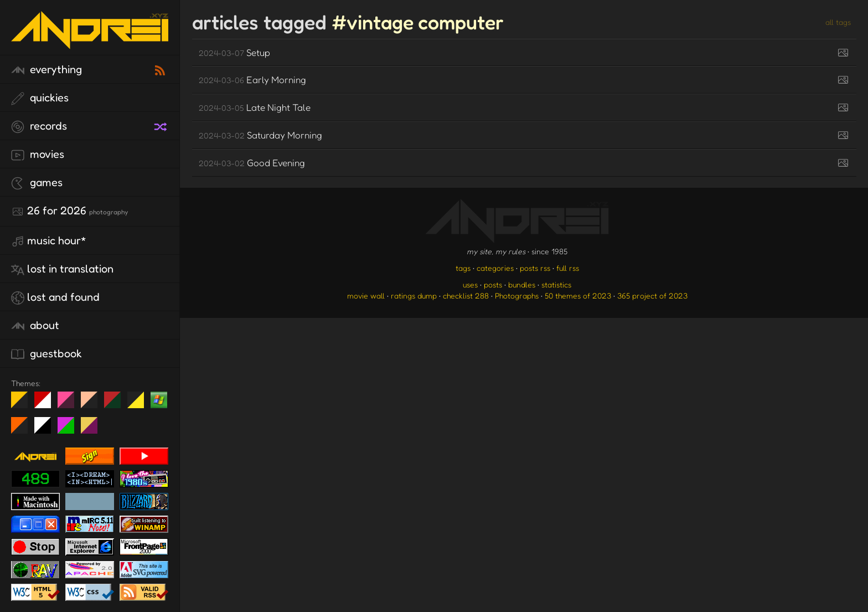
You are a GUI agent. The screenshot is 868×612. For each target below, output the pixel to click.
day (47, 404)
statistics (556, 284)
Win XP (159, 400)
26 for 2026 (69, 211)
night (24, 404)
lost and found (55, 297)
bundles (522, 284)
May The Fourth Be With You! (140, 404)
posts (493, 284)
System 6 (47, 430)
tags (463, 268)
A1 (70, 430)
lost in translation (62, 269)
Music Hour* (49, 241)
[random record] (162, 125)
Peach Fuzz (93, 404)
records (39, 126)
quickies (40, 98)
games (37, 183)
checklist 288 (466, 295)
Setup (234, 52)
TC (93, 430)
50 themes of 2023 (578, 295)
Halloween (24, 430)
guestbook (46, 354)
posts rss (535, 268)
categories (495, 268)
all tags (838, 22)
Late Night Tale (255, 107)
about (35, 326)
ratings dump (414, 295)
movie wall (366, 295)
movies (38, 155)
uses (470, 284)
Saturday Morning (260, 135)
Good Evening (252, 163)
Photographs (517, 295)
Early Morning (252, 79)
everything (46, 70)
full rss (568, 268)
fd (69, 404)
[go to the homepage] (90, 42)
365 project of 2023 (652, 295)
